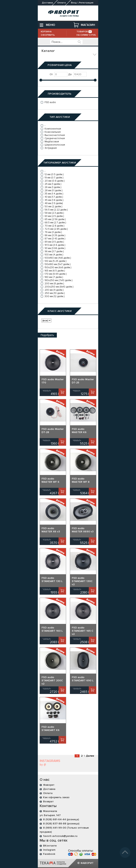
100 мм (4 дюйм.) (52, 255)
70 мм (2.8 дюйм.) (53, 226)
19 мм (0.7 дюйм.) (52, 178)
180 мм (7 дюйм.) (52, 277)
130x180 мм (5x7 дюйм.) (56, 264)
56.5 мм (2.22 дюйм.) (54, 210)
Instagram (49, 850)
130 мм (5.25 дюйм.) (54, 261)
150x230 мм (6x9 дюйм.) (56, 267)
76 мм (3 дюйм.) (51, 232)
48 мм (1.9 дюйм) (52, 203)
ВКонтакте (50, 846)
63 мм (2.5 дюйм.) (52, 216)
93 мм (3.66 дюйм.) (53, 248)
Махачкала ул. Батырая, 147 (50, 813)
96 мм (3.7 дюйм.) (52, 251)
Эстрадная (49, 148)
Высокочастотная (53, 135)
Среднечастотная (53, 138)
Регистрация (86, 3)
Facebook (49, 854)
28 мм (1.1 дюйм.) (52, 190)
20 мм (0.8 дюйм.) (53, 181)
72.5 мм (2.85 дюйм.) (54, 229)
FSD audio (48, 102)
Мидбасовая (50, 142)
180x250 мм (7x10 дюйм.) (57, 280)
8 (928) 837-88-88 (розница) (61, 824)
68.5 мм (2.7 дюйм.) (53, 223)
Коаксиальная (51, 132)
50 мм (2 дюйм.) (51, 207)
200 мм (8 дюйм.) (52, 284)
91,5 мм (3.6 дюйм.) (53, 245)
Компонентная (51, 129)
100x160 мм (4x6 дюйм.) (56, 258)
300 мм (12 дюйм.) (53, 296)
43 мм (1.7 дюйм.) (52, 197)
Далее (90, 756)
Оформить (48, 35)
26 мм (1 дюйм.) (51, 187)
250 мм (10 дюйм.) (53, 293)
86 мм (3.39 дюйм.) (53, 235)
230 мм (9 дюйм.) (52, 290)
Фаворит (49, 785)
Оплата (48, 793)
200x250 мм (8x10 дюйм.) (57, 287)
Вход (74, 3)
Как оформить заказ (56, 797)
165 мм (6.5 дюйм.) (53, 271)
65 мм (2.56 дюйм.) (53, 219)
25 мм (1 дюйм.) (51, 184)
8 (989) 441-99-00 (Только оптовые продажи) (64, 830)
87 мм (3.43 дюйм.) (53, 239)
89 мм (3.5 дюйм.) (52, 242)
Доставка (49, 789)
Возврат (48, 801)
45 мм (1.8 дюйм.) (52, 200)
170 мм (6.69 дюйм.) (54, 274)
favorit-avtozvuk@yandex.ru (60, 836)
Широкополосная (53, 145)
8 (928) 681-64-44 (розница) (61, 819)
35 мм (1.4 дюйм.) (52, 194)
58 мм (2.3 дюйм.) (52, 213)
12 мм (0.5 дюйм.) (52, 174)
